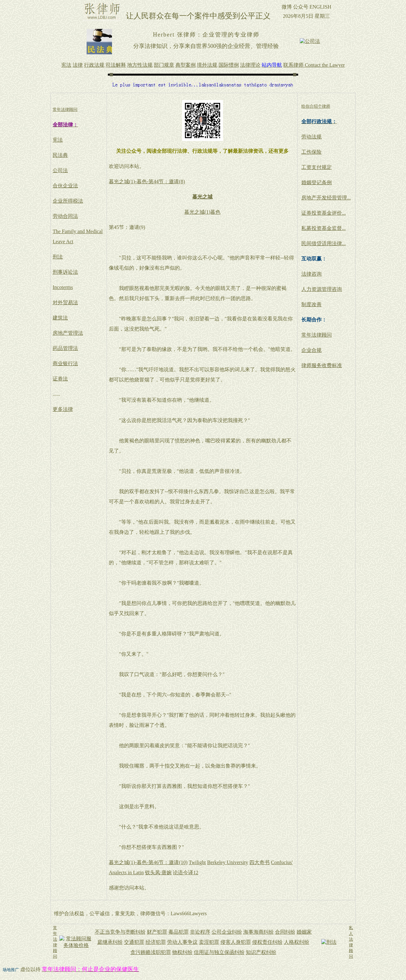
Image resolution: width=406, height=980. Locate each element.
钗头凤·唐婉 (158, 873)
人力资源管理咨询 (322, 289)
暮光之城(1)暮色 (203, 212)
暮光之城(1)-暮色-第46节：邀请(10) (148, 862)
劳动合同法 (65, 216)
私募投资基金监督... (324, 228)
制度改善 (311, 304)
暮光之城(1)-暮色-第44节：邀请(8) (147, 181)
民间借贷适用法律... (324, 243)
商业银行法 (65, 363)
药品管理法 (65, 348)
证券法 (60, 379)
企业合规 (311, 350)
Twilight (197, 862)
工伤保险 (311, 152)
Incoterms (63, 287)
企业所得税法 (68, 201)
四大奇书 (259, 862)
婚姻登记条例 (317, 182)
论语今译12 (186, 873)
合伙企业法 (65, 186)
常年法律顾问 (317, 335)
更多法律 (63, 409)
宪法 (58, 140)
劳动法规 (311, 137)
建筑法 (60, 318)
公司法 (60, 170)
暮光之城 (202, 197)
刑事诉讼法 (65, 272)
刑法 (58, 257)
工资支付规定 (317, 167)
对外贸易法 (65, 302)
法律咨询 (311, 274)
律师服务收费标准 (322, 365)
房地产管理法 (68, 333)
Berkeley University (228, 862)
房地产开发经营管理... (326, 198)
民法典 (60, 155)
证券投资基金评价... (324, 213)
